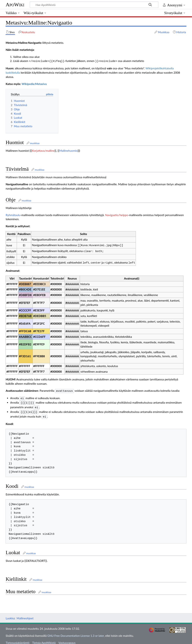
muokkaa (35, 143)
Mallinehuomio (68, 150)
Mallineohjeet (25, 615)
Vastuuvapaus (67, 639)
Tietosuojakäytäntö (17, 639)
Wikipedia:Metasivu (34, 83)
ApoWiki (15, 5)
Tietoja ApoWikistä (44, 639)
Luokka (10, 615)
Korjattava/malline (43, 150)
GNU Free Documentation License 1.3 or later (76, 632)
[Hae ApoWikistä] (94, 5)
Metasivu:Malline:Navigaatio (24, 43)
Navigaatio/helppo (117, 215)
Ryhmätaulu (13, 215)
